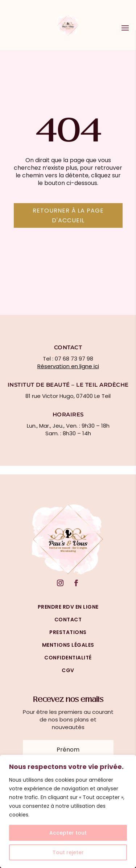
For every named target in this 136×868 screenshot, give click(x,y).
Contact (68, 620)
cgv (68, 670)
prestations (68, 632)
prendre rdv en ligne (68, 607)
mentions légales (68, 645)
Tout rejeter (68, 852)
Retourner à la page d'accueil (68, 215)
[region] (68, 811)
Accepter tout (68, 833)
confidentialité (68, 658)
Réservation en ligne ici (68, 366)
